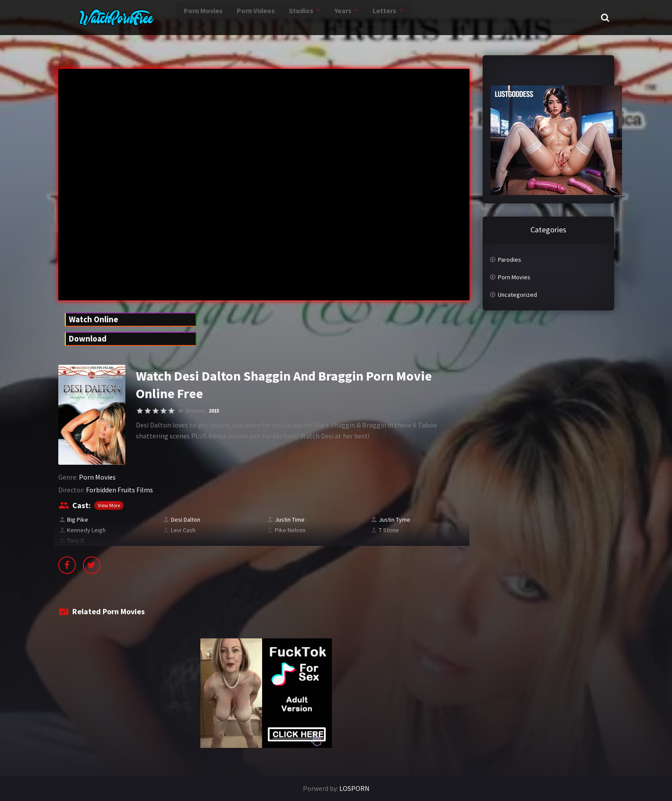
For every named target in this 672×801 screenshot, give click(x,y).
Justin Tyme (395, 520)
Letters (357, 17)
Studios (272, 17)
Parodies (510, 260)
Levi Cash (183, 530)
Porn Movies (169, 17)
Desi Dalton (186, 520)
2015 (214, 411)
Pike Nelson (290, 530)
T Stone (389, 530)
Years (315, 17)
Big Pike (78, 520)
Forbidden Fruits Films (119, 490)
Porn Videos (225, 17)
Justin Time (290, 520)
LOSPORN (354, 788)
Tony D (76, 541)
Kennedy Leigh (86, 530)
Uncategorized (517, 295)
